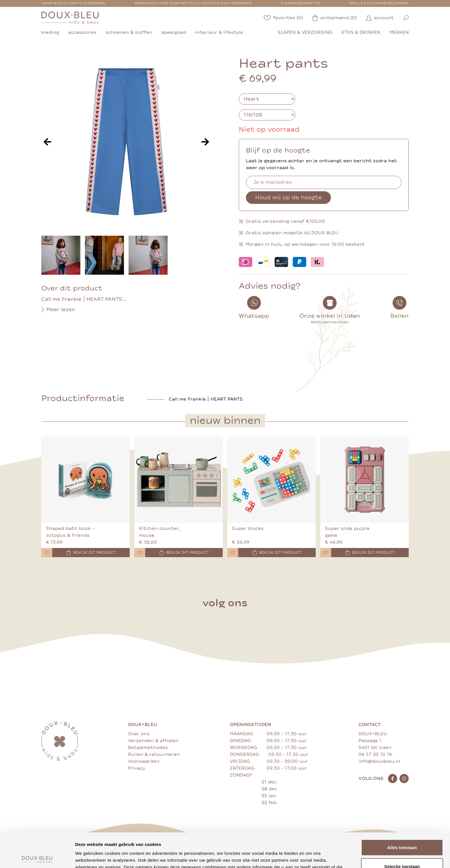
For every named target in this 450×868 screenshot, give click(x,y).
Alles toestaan (402, 812)
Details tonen (310, 857)
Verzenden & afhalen (153, 741)
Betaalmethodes (148, 748)
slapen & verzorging (305, 32)
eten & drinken (361, 32)
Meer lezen (58, 310)
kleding (50, 32)
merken (399, 32)
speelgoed (174, 32)
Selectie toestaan (402, 831)
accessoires (82, 32)
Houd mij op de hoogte (288, 197)
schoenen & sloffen (129, 32)
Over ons (139, 734)
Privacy (137, 768)
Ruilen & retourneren (154, 754)
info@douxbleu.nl (379, 761)
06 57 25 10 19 (375, 754)
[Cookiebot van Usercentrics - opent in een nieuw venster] (37, 857)
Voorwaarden (144, 761)
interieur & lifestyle (219, 32)
